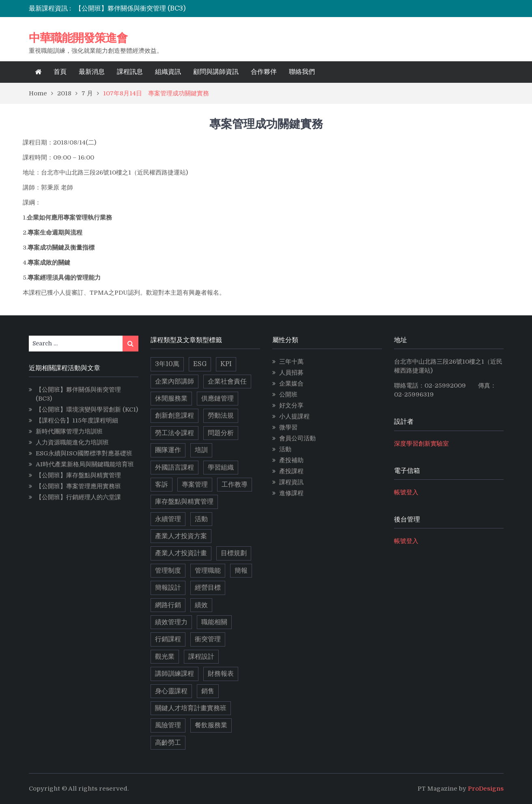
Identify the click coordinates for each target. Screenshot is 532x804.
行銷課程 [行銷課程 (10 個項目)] (168, 639)
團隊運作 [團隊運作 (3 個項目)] (168, 450)
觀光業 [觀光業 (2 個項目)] (165, 657)
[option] (194, 9)
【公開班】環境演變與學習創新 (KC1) (87, 410)
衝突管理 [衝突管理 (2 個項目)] (208, 639)
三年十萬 (291, 362)
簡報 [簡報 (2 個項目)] (241, 571)
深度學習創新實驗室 (421, 444)
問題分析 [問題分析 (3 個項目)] (221, 433)
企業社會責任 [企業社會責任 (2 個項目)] (227, 382)
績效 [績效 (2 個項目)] (201, 605)
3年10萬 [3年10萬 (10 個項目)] (167, 364)
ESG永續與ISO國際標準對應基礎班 (84, 453)
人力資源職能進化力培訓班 (72, 442)
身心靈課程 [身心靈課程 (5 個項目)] (171, 691)
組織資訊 (168, 72)
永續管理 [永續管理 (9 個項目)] (168, 519)
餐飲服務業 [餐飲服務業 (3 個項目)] (211, 725)
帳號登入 (406, 492)
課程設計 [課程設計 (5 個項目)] (201, 657)
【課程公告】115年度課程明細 (77, 420)
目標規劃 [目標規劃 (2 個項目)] (234, 553)
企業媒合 (291, 384)
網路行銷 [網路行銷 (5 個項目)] (168, 605)
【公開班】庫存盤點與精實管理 (78, 475)
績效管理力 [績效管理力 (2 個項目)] (171, 622)
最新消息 (92, 72)
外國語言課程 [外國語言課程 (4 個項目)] (174, 468)
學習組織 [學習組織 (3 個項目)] (221, 468)
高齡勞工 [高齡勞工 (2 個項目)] (168, 743)
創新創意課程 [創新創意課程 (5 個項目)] (174, 416)
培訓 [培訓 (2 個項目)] (201, 450)
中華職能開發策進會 (78, 38)
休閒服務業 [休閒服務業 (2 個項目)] (171, 399)
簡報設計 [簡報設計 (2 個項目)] (168, 588)
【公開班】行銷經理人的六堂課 (78, 497)
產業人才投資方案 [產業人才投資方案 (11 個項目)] (181, 536)
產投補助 (291, 460)
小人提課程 (294, 416)
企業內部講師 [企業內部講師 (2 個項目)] (174, 382)
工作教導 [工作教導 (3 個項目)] (235, 485)
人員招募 (291, 373)
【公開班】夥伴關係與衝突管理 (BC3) (130, 9)
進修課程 (291, 493)
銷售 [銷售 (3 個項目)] (208, 691)
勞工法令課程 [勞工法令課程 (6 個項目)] (174, 433)
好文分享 (291, 405)
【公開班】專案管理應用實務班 (78, 486)
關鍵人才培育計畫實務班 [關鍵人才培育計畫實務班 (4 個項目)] (191, 708)
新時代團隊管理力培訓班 (69, 431)
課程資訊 (291, 482)
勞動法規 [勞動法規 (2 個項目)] (221, 416)
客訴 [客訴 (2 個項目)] (162, 485)
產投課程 (291, 471)
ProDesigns (486, 789)
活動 (285, 449)
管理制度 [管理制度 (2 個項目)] (168, 571)
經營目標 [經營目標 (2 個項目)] (208, 588)
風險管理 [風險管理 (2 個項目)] (168, 725)
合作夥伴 (264, 72)
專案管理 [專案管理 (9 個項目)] (195, 485)
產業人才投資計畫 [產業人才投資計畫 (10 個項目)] (181, 553)
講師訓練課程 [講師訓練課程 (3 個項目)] (174, 674)
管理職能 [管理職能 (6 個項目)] (208, 571)
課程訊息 (130, 72)
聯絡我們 (302, 72)
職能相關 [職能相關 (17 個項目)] (214, 622)
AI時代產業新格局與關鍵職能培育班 (85, 464)
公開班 (288, 394)
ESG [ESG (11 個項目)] (200, 364)
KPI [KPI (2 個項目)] (226, 364)
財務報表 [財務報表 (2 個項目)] (221, 674)
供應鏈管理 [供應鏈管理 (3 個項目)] (218, 399)
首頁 (60, 72)
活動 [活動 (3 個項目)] (201, 519)
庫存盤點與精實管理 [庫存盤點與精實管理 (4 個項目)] (184, 502)
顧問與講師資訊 (216, 72)
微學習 (288, 427)
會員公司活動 (297, 438)
